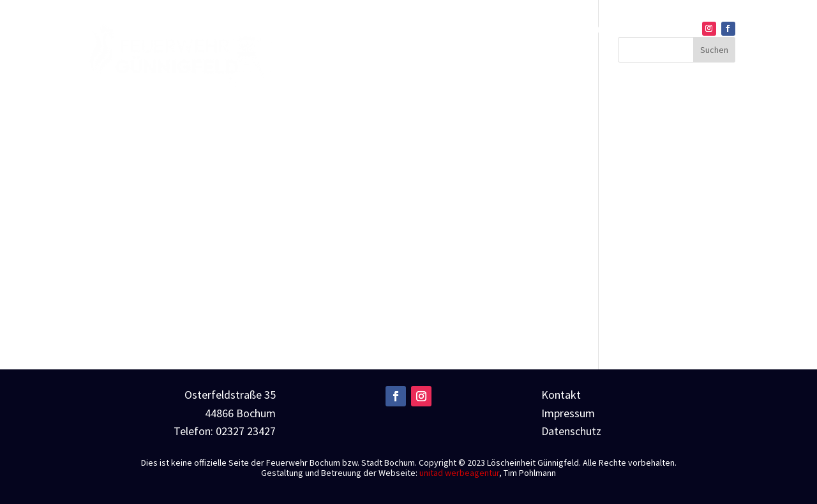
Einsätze (537, 30)
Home (405, 30)
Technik (597, 30)
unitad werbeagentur (459, 473)
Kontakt (667, 30)
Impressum (568, 413)
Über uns (461, 30)
